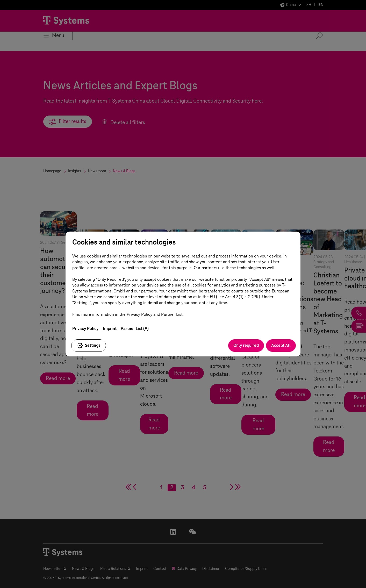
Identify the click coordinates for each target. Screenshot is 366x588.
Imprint (110, 329)
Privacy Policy (85, 329)
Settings (89, 346)
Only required (246, 345)
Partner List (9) (135, 329)
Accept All (281, 345)
